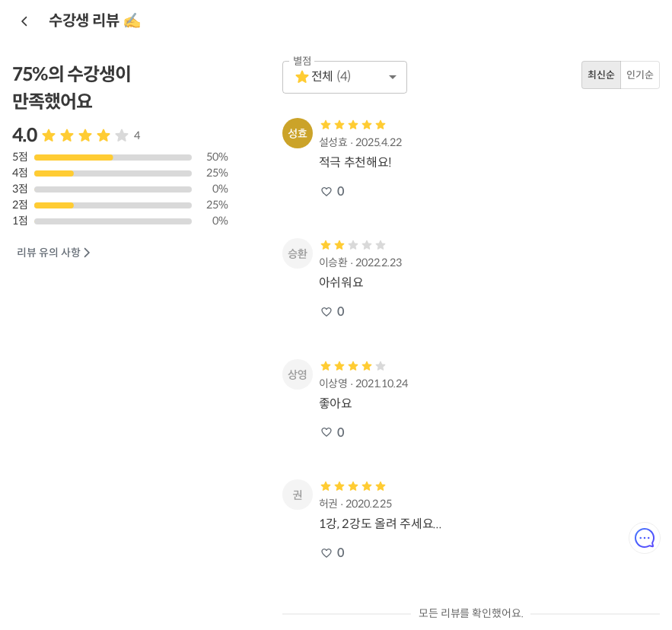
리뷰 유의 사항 (55, 253)
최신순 (601, 75)
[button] (345, 77)
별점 (303, 61)
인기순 (640, 75)
